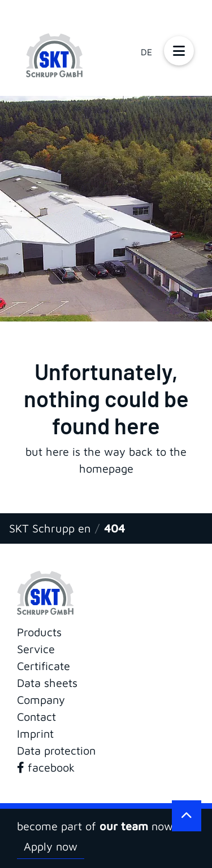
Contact (36, 717)
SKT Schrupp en (50, 528)
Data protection (56, 750)
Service (36, 649)
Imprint (35, 733)
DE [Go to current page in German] (146, 52)
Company (41, 700)
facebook (46, 767)
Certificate (44, 666)
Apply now (51, 846)
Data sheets (47, 683)
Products (39, 632)
